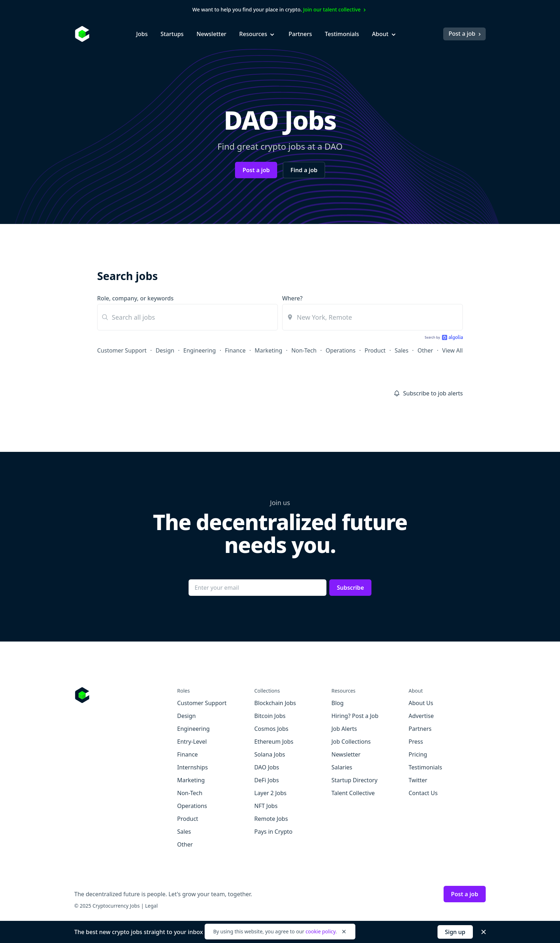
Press (416, 742)
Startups (172, 34)
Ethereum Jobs (274, 742)
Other (425, 350)
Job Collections (351, 742)
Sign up (455, 932)
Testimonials (342, 34)
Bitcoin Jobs (270, 716)
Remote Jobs (271, 819)
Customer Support (122, 350)
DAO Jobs (267, 767)
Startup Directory (354, 780)
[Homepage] (82, 34)
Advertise (421, 716)
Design (165, 350)
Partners (300, 34)
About (384, 34)
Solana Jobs (270, 754)
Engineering (199, 350)
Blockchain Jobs (275, 703)
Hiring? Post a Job (355, 716)
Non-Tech (304, 350)
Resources (257, 34)
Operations (341, 350)
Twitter (418, 780)
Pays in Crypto (273, 832)
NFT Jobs (266, 806)
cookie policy (320, 931)
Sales (402, 350)
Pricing (418, 754)
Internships (192, 767)
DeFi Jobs (267, 780)
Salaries (342, 767)
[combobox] (372, 317)
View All (452, 350)
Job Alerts (344, 729)
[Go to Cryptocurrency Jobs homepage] (126, 695)
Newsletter (211, 34)
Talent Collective (353, 793)
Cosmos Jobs (271, 729)
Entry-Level (192, 742)
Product (375, 350)
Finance (235, 350)
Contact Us (423, 793)
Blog (337, 703)
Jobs (142, 34)
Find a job (304, 170)
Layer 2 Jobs (270, 793)
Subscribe (350, 588)
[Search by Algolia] (443, 338)
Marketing (268, 350)
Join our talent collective (336, 9)
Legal (151, 906)
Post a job (466, 34)
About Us (421, 703)
